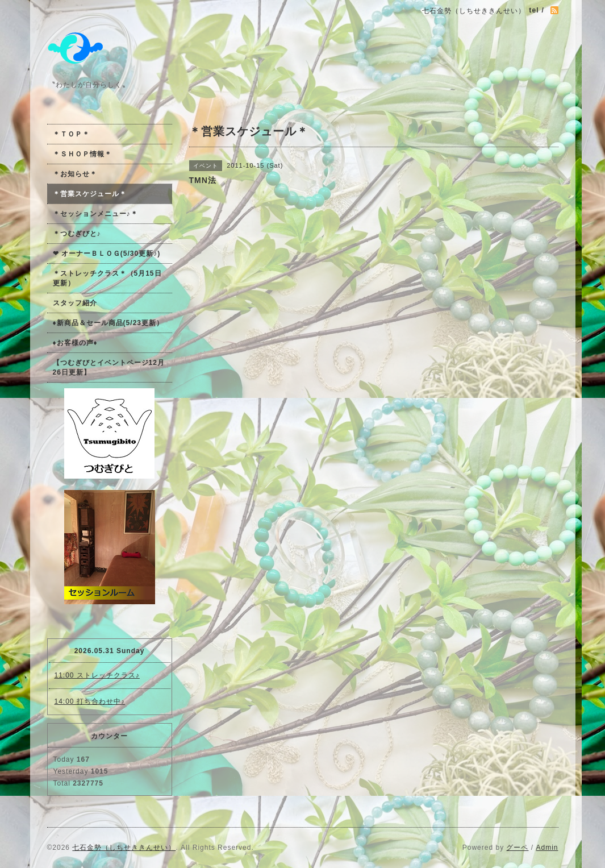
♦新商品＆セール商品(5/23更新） (108, 323)
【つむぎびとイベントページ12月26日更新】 (109, 367)
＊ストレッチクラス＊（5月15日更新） (107, 278)
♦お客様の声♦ (75, 343)
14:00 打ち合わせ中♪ (90, 701)
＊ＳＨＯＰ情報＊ (82, 154)
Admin (547, 848)
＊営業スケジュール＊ (90, 194)
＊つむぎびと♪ (77, 234)
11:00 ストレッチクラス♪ (97, 675)
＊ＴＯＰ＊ (71, 134)
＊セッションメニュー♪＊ (95, 214)
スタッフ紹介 (75, 303)
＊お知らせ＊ (75, 174)
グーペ (517, 848)
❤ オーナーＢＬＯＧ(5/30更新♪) (107, 254)
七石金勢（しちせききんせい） (124, 848)
